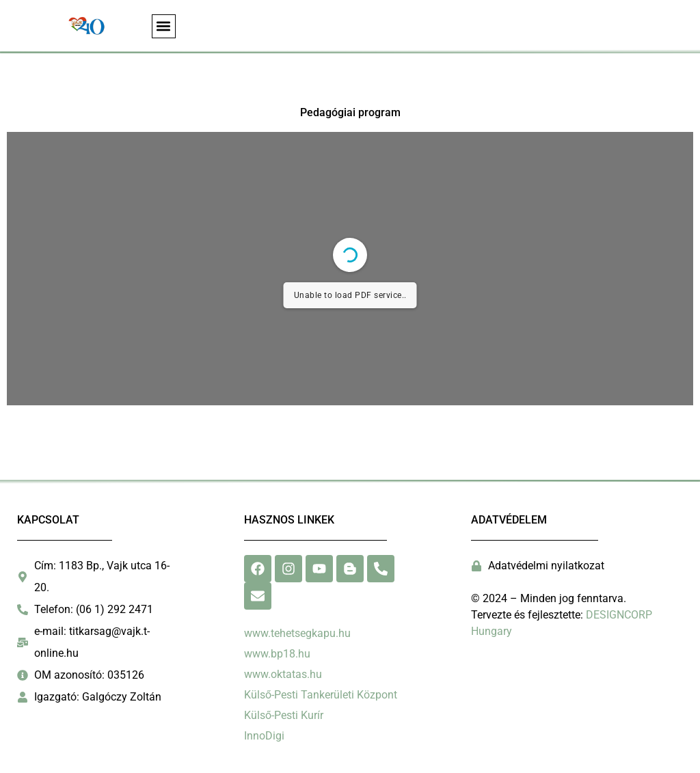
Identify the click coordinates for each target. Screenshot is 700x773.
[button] (164, 26)
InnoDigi (264, 736)
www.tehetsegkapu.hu (297, 633)
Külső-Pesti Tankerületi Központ (321, 695)
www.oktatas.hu (283, 674)
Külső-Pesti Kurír (284, 715)
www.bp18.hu (277, 654)
